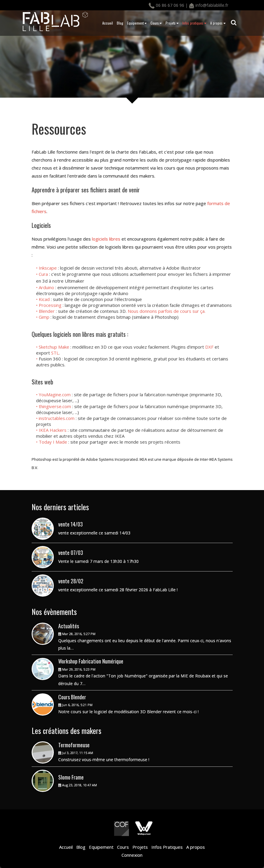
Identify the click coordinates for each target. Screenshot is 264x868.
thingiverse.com (55, 406)
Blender (47, 311)
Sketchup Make (54, 347)
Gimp (44, 317)
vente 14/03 (71, 524)
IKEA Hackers (53, 430)
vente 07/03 (71, 553)
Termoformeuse (74, 745)
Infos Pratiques (166, 847)
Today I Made (53, 442)
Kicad (45, 299)
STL (55, 353)
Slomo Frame (71, 777)
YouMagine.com (55, 394)
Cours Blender (72, 697)
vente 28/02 (71, 581)
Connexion (132, 855)
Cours (156, 23)
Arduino (47, 287)
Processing (51, 305)
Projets (172, 23)
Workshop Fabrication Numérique (91, 661)
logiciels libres (106, 239)
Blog (120, 23)
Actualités (69, 626)
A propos (218, 23)
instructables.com (57, 418)
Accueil (108, 23)
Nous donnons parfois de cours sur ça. (167, 311)
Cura (44, 274)
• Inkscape (47, 268)
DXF (210, 347)
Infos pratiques (194, 23)
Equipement (137, 23)
